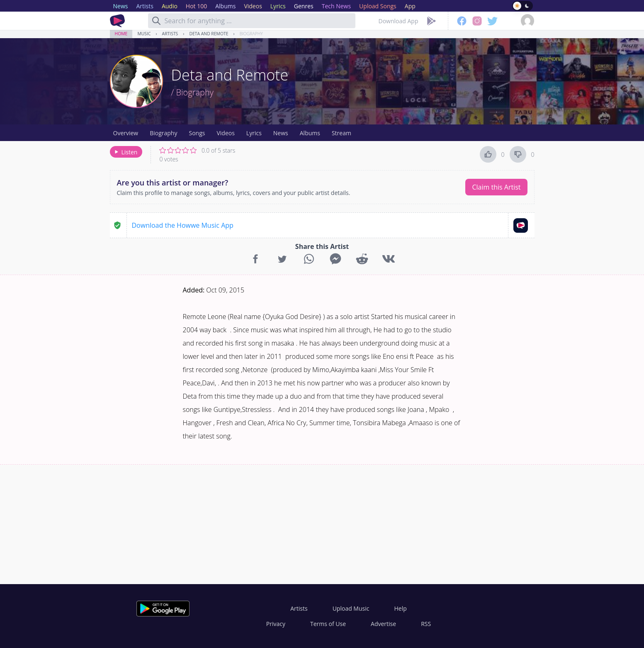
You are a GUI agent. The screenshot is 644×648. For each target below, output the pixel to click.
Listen (125, 152)
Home (121, 34)
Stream (341, 133)
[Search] (156, 21)
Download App (399, 21)
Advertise (383, 624)
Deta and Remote (209, 34)
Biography (251, 34)
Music (144, 34)
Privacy (276, 624)
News (281, 133)
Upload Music (351, 608)
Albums (310, 133)
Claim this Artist (496, 187)
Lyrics (254, 133)
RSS (426, 624)
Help (400, 608)
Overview (126, 133)
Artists (170, 34)
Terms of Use (328, 624)
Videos (225, 133)
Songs (197, 133)
